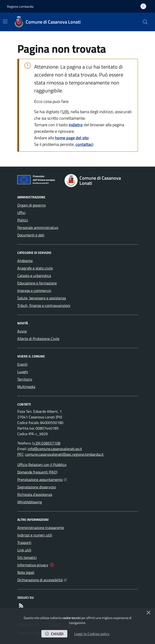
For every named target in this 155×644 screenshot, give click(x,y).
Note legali (26, 572)
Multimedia (26, 387)
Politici (23, 220)
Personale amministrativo (38, 227)
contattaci (84, 144)
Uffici (21, 213)
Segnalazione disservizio (37, 487)
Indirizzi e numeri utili (35, 535)
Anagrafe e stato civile (35, 268)
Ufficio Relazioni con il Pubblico (42, 465)
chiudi (54, 634)
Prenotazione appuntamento (42, 479)
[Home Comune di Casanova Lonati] (48, 22)
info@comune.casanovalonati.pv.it (55, 449)
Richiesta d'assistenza (35, 494)
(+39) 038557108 (46, 443)
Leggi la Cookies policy (92, 634)
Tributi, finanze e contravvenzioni (44, 305)
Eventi (22, 364)
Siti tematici (27, 557)
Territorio (25, 379)
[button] (145, 22)
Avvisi (22, 331)
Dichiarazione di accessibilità (42, 579)
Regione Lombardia (20, 6)
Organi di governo (31, 205)
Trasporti (24, 542)
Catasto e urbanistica (34, 276)
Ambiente (25, 261)
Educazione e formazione (37, 283)
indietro (76, 125)
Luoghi (23, 372)
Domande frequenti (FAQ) (37, 472)
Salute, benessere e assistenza (42, 298)
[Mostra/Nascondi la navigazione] (5, 21)
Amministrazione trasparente (41, 528)
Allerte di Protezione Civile (38, 339)
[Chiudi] (148, 612)
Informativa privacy (33, 565)
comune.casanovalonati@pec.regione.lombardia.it (64, 454)
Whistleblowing (30, 502)
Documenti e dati (31, 235)
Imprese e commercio (34, 290)
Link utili (24, 550)
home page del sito (72, 138)
